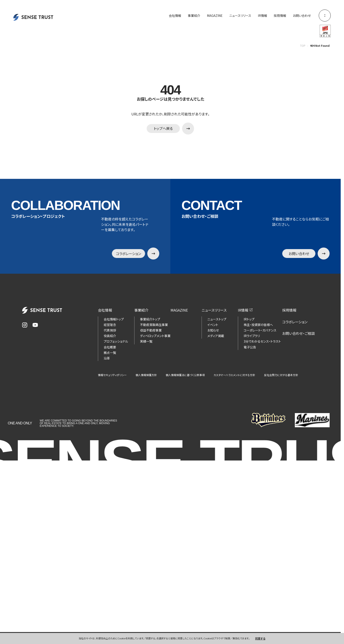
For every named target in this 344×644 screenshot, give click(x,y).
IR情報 (262, 16)
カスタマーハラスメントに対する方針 (234, 375)
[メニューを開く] (325, 16)
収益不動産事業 (151, 330)
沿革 (107, 358)
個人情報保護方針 (146, 375)
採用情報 (280, 16)
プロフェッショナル (116, 341)
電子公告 (250, 347)
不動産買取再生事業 (154, 325)
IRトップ (249, 319)
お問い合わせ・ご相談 (298, 333)
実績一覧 (146, 341)
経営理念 (110, 325)
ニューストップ (217, 319)
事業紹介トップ (150, 319)
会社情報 (175, 16)
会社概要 (110, 347)
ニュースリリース (240, 16)
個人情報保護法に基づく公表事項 (185, 375)
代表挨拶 (110, 330)
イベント (213, 325)
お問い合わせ (302, 16)
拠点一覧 (110, 353)
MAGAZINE (215, 16)
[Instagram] (25, 325)
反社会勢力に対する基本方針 (281, 375)
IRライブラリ (252, 336)
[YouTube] (35, 325)
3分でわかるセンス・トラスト (262, 341)
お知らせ (213, 330)
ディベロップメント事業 (155, 336)
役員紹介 (110, 336)
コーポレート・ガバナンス (260, 330)
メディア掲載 (216, 336)
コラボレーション (295, 322)
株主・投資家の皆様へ (258, 325)
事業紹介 (194, 16)
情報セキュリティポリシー (112, 375)
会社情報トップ (114, 319)
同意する (260, 639)
